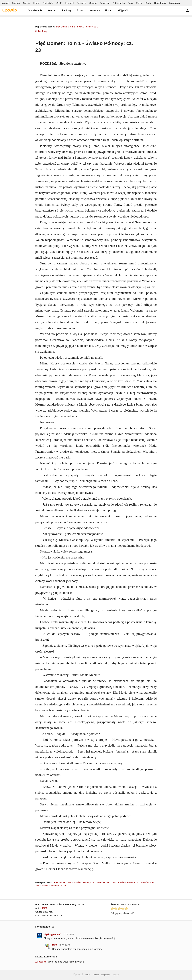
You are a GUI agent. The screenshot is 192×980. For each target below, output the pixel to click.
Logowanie (175, 3)
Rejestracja (160, 3)
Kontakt (116, 975)
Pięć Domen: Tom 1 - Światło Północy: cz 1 (77, 27)
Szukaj (80, 11)
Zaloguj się (41, 962)
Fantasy (16, 3)
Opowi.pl (10, 10)
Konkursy (95, 11)
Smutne (93, 3)
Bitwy (130, 3)
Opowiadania (35, 11)
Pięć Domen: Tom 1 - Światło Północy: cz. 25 (120, 882)
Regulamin (106, 975)
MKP (45, 908)
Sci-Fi (59, 3)
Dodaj (148, 3)
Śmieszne (81, 3)
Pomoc (96, 975)
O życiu (27, 3)
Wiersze (52, 11)
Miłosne (5, 3)
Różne (139, 3)
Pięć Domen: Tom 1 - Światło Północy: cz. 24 (76, 882)
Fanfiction (105, 3)
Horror (36, 3)
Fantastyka (48, 3)
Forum (109, 11)
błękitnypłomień (52, 934)
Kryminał (69, 3)
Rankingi (67, 11)
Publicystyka (119, 3)
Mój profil (123, 11)
